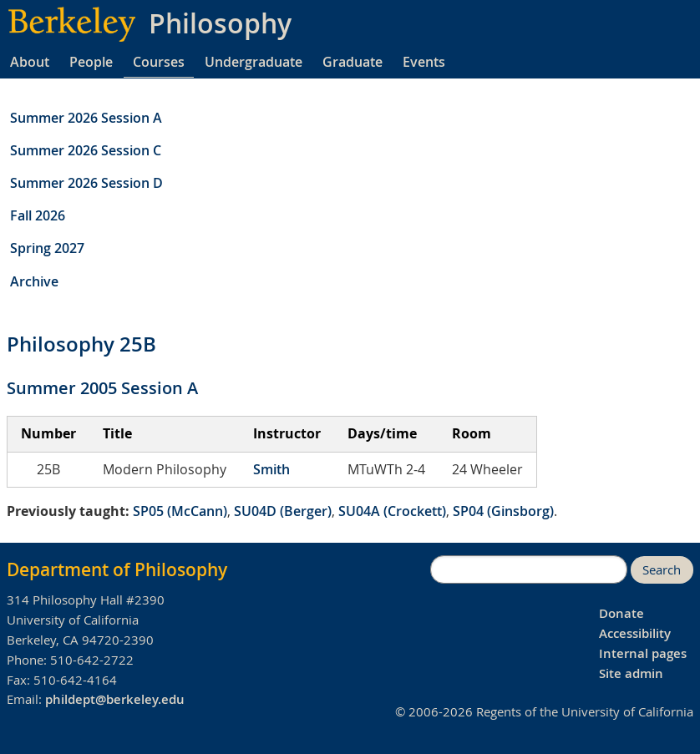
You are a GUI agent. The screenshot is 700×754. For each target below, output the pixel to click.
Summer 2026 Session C (86, 150)
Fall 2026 (38, 215)
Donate (621, 613)
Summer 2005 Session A (102, 388)
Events (424, 62)
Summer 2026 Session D (86, 183)
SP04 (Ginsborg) (503, 511)
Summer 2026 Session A (86, 118)
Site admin (631, 673)
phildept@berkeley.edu (115, 699)
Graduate (353, 62)
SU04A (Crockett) (392, 511)
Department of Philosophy (117, 569)
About (30, 62)
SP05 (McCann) (180, 511)
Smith (271, 469)
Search (662, 570)
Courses (159, 62)
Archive (34, 281)
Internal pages (643, 653)
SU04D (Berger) (283, 511)
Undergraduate (254, 62)
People (91, 62)
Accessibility (635, 633)
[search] (529, 569)
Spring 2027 (47, 248)
